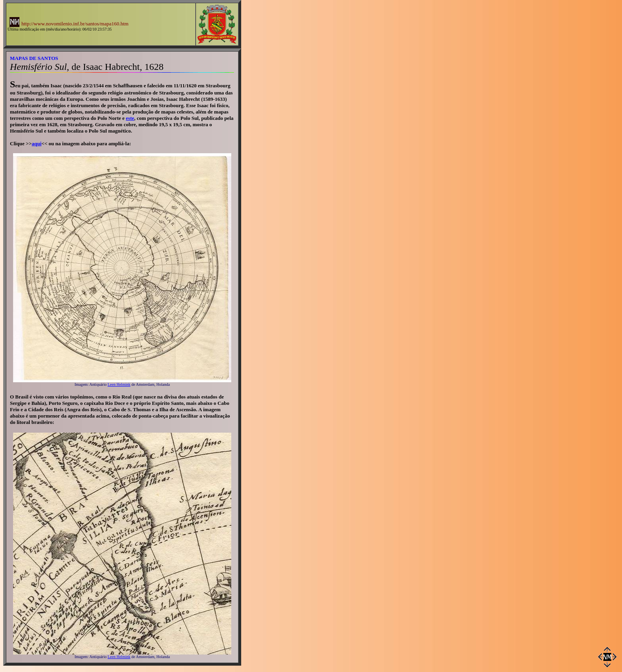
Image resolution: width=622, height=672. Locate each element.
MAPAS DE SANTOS (34, 58)
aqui (37, 143)
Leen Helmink (119, 384)
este (130, 118)
